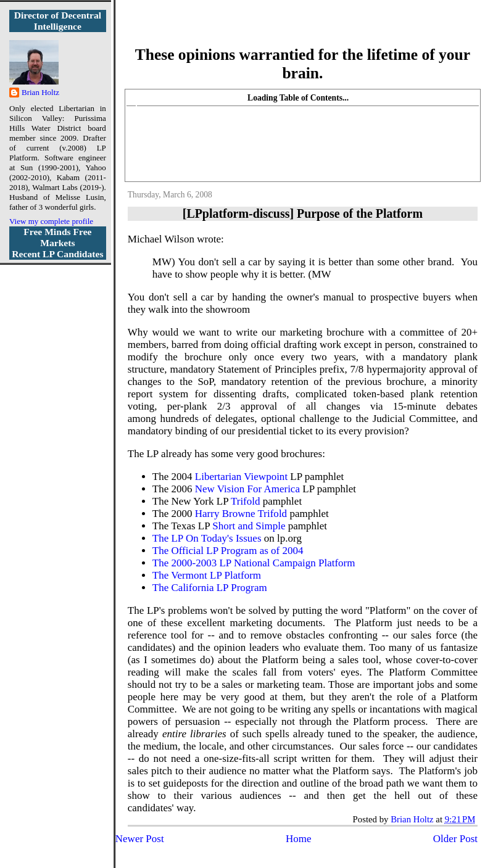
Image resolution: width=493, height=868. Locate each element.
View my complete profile (51, 221)
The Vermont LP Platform (207, 575)
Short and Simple (249, 526)
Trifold (246, 501)
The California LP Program (210, 588)
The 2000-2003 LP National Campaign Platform (254, 563)
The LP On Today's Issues (207, 538)
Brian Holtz (40, 92)
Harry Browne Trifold (241, 514)
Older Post (455, 839)
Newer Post (140, 839)
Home (299, 839)
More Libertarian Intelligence (303, 31)
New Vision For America (247, 489)
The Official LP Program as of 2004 (228, 551)
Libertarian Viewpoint (241, 477)
